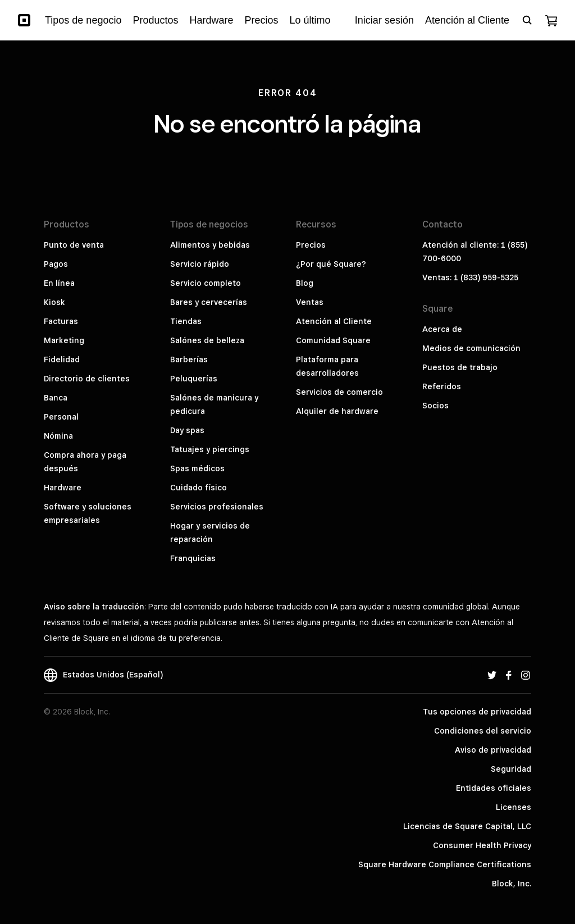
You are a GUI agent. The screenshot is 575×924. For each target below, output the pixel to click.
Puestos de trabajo (460, 367)
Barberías (189, 359)
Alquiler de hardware (337, 411)
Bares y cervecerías (209, 302)
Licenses (514, 807)
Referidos (442, 386)
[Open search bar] (527, 20)
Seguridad (511, 769)
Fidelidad (62, 359)
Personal (61, 417)
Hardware (63, 488)
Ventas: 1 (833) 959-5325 (470, 277)
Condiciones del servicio (483, 731)
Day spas (187, 430)
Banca (56, 398)
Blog (305, 283)
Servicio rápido (200, 264)
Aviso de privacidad (493, 750)
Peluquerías (194, 379)
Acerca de (442, 329)
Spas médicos (197, 468)
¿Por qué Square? (331, 264)
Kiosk (54, 302)
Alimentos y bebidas (210, 245)
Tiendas (186, 321)
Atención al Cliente (334, 321)
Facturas (61, 321)
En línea (59, 283)
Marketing (64, 340)
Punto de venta (74, 245)
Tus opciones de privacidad (477, 712)
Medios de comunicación (471, 348)
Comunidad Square (333, 340)
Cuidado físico (198, 488)
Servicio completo (206, 283)
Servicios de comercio (339, 392)
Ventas (310, 302)
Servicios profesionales (217, 507)
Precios (311, 245)
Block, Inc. (512, 884)
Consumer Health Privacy (482, 845)
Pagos (56, 264)
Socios (435, 406)
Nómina (58, 436)
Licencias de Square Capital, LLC (467, 826)
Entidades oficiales (494, 788)
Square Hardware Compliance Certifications (445, 864)
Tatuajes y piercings (210, 449)
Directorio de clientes (87, 379)
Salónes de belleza (207, 340)
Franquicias (193, 558)
